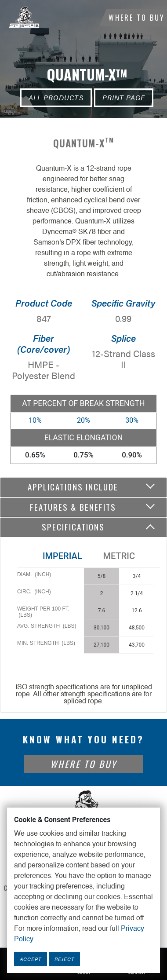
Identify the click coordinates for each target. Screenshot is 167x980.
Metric (119, 556)
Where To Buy (137, 18)
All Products (56, 97)
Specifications (73, 527)
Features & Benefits (73, 507)
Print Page (124, 97)
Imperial (62, 556)
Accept (31, 959)
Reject (64, 959)
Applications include (73, 487)
